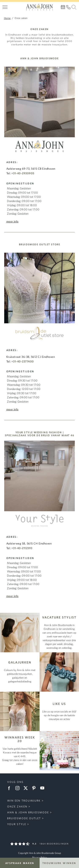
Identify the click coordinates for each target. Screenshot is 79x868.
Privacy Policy (40, 857)
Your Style (17, 824)
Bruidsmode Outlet (24, 818)
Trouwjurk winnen (59, 863)
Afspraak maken (20, 863)
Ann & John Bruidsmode (28, 812)
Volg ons (15, 782)
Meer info (12, 221)
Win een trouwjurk (24, 801)
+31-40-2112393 (22, 548)
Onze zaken (17, 807)
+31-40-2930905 (23, 173)
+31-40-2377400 (23, 361)
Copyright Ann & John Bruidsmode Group (39, 853)
